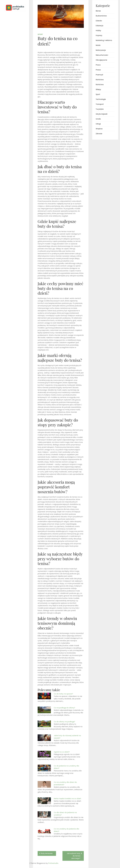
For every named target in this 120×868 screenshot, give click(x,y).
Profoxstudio (20, 863)
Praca (98, 65)
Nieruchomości (102, 55)
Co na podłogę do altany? (64, 708)
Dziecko (99, 21)
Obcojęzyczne (101, 60)
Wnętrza (99, 129)
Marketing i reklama (104, 40)
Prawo (98, 70)
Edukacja (99, 26)
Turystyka (100, 109)
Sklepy (98, 89)
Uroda (98, 119)
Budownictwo (101, 16)
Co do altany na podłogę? (64, 722)
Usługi (98, 124)
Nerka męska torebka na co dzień (67, 799)
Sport (40, 34)
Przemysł (99, 75)
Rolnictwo (100, 80)
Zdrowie (99, 134)
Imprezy (99, 35)
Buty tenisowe (47, 853)
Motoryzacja (101, 50)
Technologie (101, 99)
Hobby (98, 31)
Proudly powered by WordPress (12, 860)
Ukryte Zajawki (102, 114)
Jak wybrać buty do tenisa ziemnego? (74, 856)
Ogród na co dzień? (62, 752)
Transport (100, 104)
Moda (98, 45)
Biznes (98, 11)
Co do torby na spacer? (63, 694)
